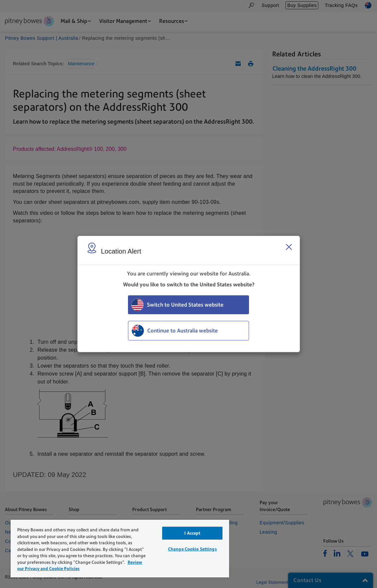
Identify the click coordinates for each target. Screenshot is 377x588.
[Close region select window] (289, 247)
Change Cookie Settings (192, 549)
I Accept (192, 533)
